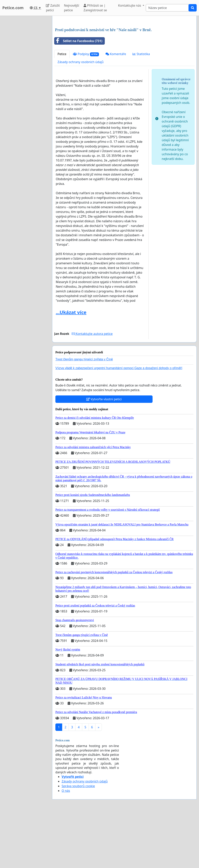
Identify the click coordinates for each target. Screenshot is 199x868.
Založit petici (53, 8)
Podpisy (86, 109)
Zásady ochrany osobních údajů (81, 116)
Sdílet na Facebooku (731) (78, 95)
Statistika (141, 108)
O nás (66, 845)
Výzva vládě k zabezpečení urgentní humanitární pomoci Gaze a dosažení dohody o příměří (119, 423)
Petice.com (13, 8)
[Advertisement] (124, 49)
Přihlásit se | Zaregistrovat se (95, 8)
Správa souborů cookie (78, 841)
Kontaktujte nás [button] (130, 5)
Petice (62, 108)
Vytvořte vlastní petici (104, 454)
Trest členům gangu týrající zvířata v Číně (84, 414)
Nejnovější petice (72, 8)
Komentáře (116, 108)
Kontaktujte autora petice (92, 388)
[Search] (167, 8)
